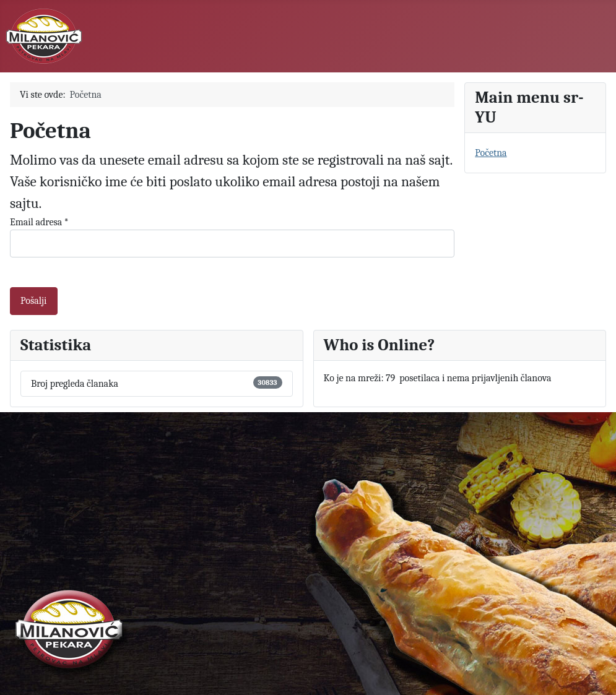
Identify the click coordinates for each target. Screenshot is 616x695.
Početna (491, 153)
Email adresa (39, 222)
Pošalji (34, 301)
